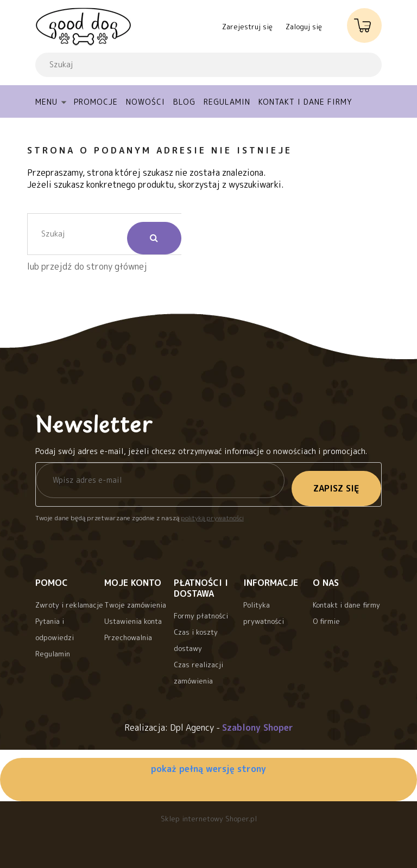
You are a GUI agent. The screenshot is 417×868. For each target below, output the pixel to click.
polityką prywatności (212, 518)
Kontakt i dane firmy (346, 605)
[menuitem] (55, 101)
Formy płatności (201, 616)
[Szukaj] (354, 65)
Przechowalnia (128, 637)
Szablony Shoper (258, 727)
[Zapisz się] (337, 489)
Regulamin (53, 654)
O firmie (326, 621)
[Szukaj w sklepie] (184, 65)
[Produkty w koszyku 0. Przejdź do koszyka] (364, 22)
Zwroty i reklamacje (69, 605)
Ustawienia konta (133, 621)
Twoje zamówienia (135, 605)
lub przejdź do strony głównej (87, 266)
